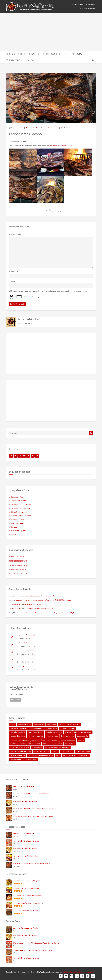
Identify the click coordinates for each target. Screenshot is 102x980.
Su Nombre (13, 271)
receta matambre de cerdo (21, 751)
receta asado (37, 747)
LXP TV (22, 54)
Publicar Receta (88, 9)
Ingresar (90, 5)
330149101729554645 (18, 560)
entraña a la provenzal (83, 731)
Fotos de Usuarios (50, 128)
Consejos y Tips (17, 496)
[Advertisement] (51, 32)
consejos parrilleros (35, 731)
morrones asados (68, 739)
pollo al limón (70, 743)
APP (66, 54)
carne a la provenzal (18, 727)
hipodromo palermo (36, 735)
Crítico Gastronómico (19, 511)
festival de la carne (18, 735)
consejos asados (35, 727)
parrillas (22, 743)
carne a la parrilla (73, 724)
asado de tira (39, 724)
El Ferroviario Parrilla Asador (61, 146)
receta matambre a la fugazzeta (57, 747)
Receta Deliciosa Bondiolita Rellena (27, 895)
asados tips (52, 724)
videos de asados (30, 758)
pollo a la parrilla (56, 743)
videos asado (16, 758)
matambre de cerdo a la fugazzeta (45, 739)
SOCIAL (78, 54)
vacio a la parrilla (69, 755)
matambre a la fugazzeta (20, 739)
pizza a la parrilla (34, 743)
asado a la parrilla (25, 724)
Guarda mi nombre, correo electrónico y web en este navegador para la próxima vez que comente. (49, 290)
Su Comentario (15, 234)
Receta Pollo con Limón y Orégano (27, 880)
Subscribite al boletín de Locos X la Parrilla (21, 687)
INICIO (11, 54)
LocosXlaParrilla (32, 128)
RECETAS (35, 54)
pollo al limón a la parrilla (20, 747)
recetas (55, 751)
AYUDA (30, 60)
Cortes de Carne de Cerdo (21, 504)
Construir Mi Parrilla (18, 500)
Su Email (12, 280)
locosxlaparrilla (83, 735)
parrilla (13, 743)
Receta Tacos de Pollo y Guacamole (41, 595)
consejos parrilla (51, 727)
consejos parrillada (67, 727)
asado (13, 724)
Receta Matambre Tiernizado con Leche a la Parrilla (33, 815)
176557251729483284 (18, 569)
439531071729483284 (18, 573)
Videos (13, 534)
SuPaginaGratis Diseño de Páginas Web (78, 971)
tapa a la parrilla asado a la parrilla (40, 755)
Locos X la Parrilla (17, 522)
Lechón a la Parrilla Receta (24, 785)
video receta (83, 755)
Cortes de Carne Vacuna (20, 507)
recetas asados (67, 751)
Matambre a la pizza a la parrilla (25, 800)
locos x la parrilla (68, 735)
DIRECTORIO (14, 60)
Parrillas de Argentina (19, 530)
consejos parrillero (18, 731)
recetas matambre (18, 755)
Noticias (14, 526)
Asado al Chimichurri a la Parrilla (26, 910)
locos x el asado (52, 735)
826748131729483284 (18, 564)
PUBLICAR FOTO (52, 54)
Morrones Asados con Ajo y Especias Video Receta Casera (36, 942)
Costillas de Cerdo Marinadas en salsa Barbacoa (32, 793)
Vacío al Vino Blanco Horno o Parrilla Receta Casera (33, 808)
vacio (58, 755)
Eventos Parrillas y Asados (21, 515)
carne (61, 724)
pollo (45, 743)
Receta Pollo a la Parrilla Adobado (26, 855)
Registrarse (77, 5)
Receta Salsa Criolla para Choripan (27, 840)
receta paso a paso (42, 751)
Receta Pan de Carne (32, 604)
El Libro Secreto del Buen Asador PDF (39, 608)
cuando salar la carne (54, 731)
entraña (68, 731)
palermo (81, 739)
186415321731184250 (18, 556)
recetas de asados (83, 751)
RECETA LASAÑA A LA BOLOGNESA (28, 902)
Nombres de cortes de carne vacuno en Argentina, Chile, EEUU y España (43, 599)
